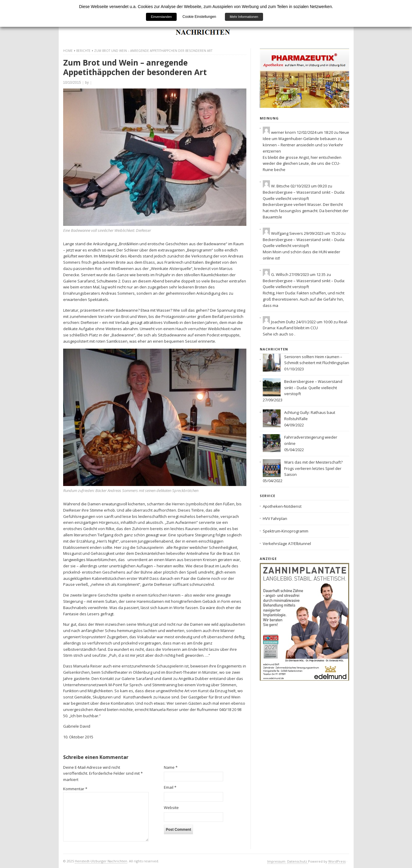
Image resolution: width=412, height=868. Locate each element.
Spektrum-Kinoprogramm (286, 531)
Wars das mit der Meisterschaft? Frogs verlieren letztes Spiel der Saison (313, 468)
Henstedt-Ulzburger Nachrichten (101, 861)
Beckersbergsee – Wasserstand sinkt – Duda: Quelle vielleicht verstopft (313, 388)
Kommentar (75, 789)
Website (171, 808)
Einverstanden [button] (161, 17)
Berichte (83, 51)
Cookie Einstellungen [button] (199, 17)
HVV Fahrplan (275, 518)
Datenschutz (298, 861)
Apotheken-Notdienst (282, 506)
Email (170, 787)
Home (68, 51)
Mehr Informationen (244, 17)
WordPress (337, 861)
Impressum (277, 861)
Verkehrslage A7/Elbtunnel (287, 544)
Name (171, 767)
